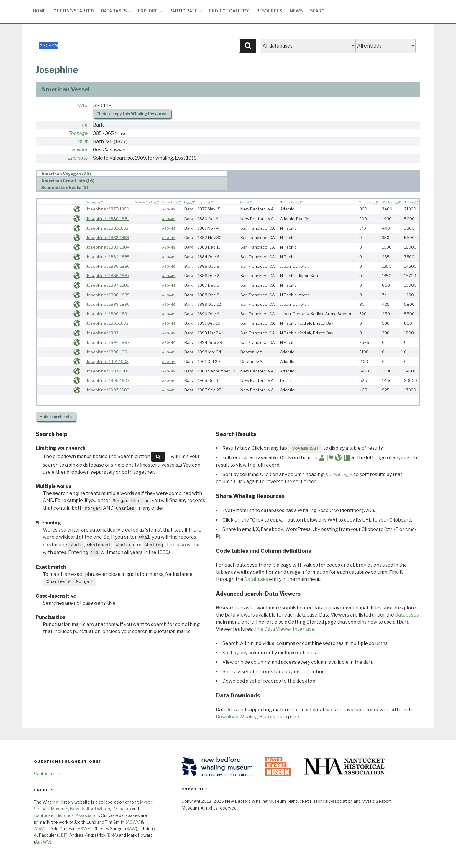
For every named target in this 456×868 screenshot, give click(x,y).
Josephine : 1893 (102, 333)
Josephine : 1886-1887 (108, 276)
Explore (151, 11)
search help (56, 417)
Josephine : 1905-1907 (108, 380)
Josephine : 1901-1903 (108, 362)
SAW (131, 829)
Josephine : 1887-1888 (108, 285)
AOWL (40, 829)
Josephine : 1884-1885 (108, 257)
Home (39, 11)
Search (319, 11)
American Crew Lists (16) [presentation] (68, 181)
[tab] (132, 174)
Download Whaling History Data (251, 717)
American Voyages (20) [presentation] (66, 174)
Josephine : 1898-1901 (108, 352)
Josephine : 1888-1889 (108, 295)
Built (83, 142)
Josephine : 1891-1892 (108, 323)
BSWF (84, 829)
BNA (112, 835)
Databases (117, 11)
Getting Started (74, 11)
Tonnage (78, 133)
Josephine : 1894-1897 (108, 342)
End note (78, 158)
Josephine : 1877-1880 (108, 209)
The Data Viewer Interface (284, 629)
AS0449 (169, 209)
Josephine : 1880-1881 (108, 219)
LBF (62, 835)
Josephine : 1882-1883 (108, 238)
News (296, 11)
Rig (84, 125)
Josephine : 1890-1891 (108, 314)
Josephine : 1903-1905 (108, 371)
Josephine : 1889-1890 (108, 304)
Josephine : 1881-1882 (108, 228)
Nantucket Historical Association (67, 815)
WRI (83, 106)
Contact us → (47, 773)
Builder (80, 150)
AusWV (43, 842)
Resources (269, 11)
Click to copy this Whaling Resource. (132, 114)
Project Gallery (229, 11)
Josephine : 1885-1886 (108, 266)
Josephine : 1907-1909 (108, 390)
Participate (186, 11)
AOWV (133, 822)
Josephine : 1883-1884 (108, 247)
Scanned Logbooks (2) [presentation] (65, 188)
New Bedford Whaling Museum (100, 809)
